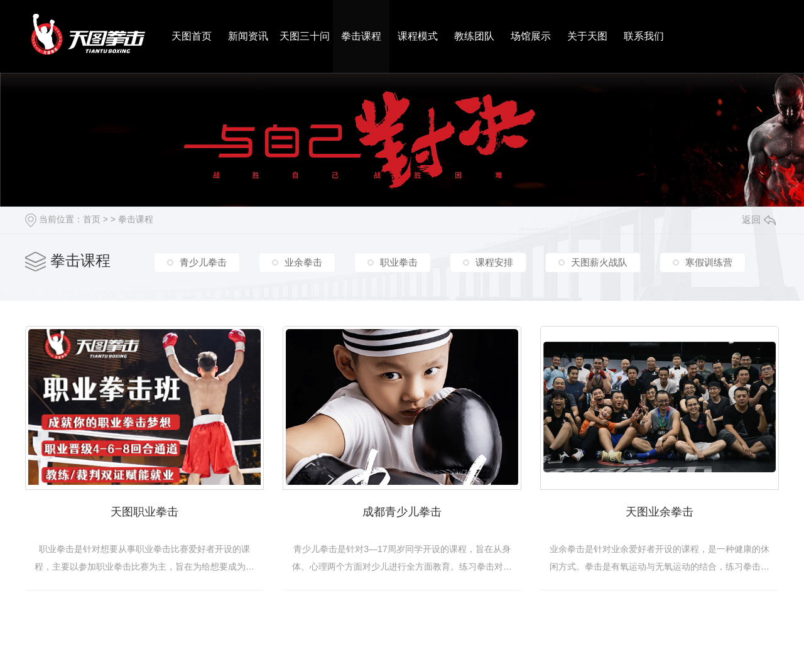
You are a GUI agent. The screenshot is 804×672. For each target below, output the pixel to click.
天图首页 (192, 36)
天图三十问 (305, 36)
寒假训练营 (709, 262)
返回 (759, 219)
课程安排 (494, 262)
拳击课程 (361, 36)
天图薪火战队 (599, 262)
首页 (92, 219)
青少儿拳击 (203, 262)
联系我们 (644, 36)
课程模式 (418, 36)
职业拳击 (399, 262)
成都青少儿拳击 (402, 512)
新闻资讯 (248, 36)
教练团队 (474, 36)
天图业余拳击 (660, 512)
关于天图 (587, 36)
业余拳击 (303, 262)
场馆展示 (531, 36)
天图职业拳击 (144, 512)
